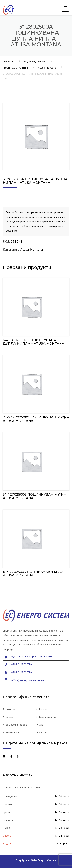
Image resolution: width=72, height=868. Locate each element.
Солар (9, 717)
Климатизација (48, 717)
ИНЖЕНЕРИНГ (14, 733)
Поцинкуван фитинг (16, 68)
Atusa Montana (47, 68)
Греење (44, 709)
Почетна (9, 61)
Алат (42, 725)
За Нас (43, 733)
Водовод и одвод (35, 61)
